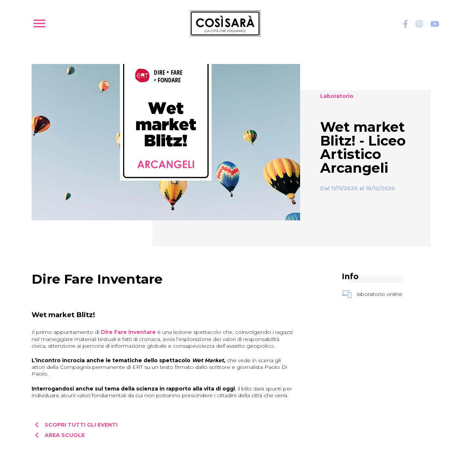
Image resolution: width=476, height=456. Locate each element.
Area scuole (58, 435)
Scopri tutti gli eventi (75, 425)
